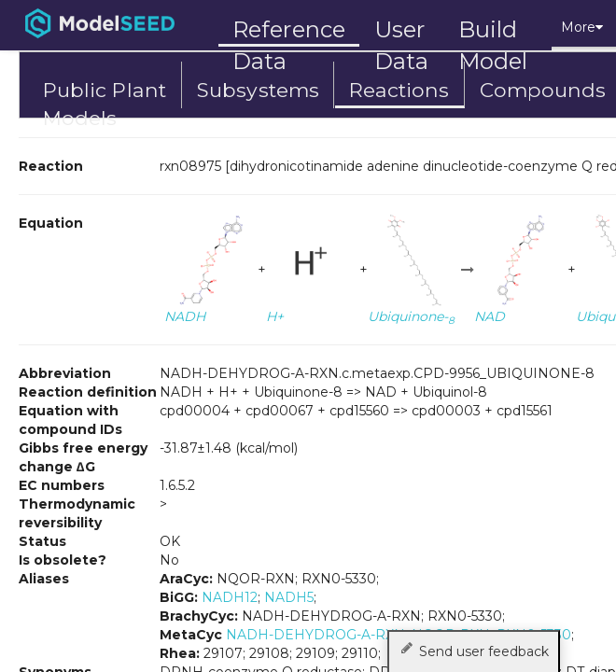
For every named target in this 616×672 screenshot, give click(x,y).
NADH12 (230, 597)
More (582, 27)
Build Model (493, 31)
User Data (401, 31)
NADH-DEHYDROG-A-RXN (315, 635)
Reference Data (289, 30)
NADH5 (289, 597)
